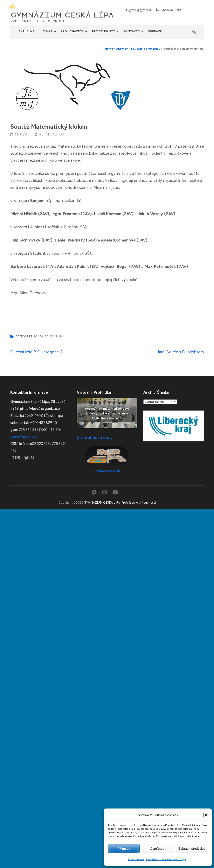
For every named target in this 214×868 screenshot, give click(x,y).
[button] (206, 815)
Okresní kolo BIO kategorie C (36, 352)
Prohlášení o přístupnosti (139, 503)
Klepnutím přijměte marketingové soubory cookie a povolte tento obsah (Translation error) (107, 413)
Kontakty (132, 31)
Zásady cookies (136, 859)
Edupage (155, 31)
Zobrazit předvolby (192, 849)
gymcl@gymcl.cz (140, 10)
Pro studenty (103, 31)
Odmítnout (158, 849)
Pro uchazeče (72, 31)
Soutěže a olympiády (49, 337)
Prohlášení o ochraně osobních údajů (166, 859)
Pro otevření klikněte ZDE (107, 471)
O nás (47, 31)
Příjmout (124, 849)
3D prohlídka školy (95, 437)
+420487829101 (172, 10)
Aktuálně (26, 31)
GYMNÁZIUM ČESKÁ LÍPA (62, 15)
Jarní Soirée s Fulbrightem (180, 352)
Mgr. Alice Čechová (52, 135)
